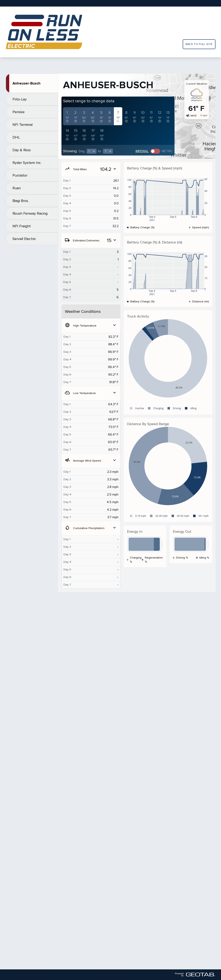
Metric (167, 151)
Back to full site (199, 44)
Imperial (142, 151)
